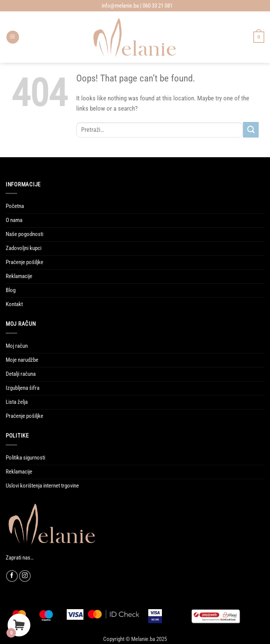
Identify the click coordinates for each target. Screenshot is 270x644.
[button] (13, 37)
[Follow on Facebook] (12, 576)
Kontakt (14, 304)
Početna (15, 206)
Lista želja (17, 402)
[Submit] (251, 130)
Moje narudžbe (22, 360)
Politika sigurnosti (25, 458)
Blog (11, 290)
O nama (14, 220)
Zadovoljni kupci (24, 248)
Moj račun (17, 346)
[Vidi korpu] (259, 37)
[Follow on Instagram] (25, 576)
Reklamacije (19, 276)
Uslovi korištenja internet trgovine (42, 486)
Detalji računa (21, 374)
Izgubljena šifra (23, 388)
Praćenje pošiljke (24, 262)
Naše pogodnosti (24, 234)
